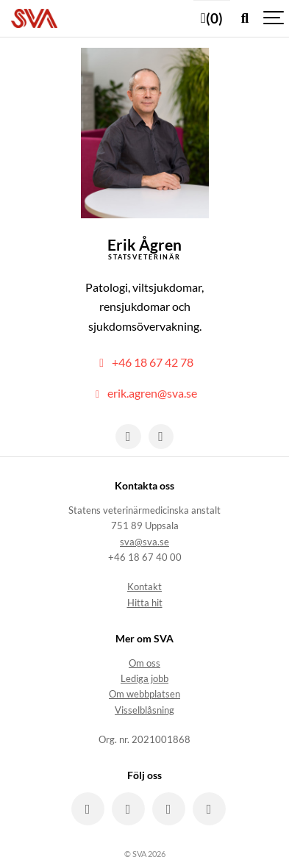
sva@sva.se (144, 542)
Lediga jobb (144, 679)
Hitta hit (145, 603)
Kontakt (144, 587)
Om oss (144, 663)
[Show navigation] (274, 18)
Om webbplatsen (144, 694)
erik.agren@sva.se (144, 393)
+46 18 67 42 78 (144, 362)
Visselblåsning (144, 710)
